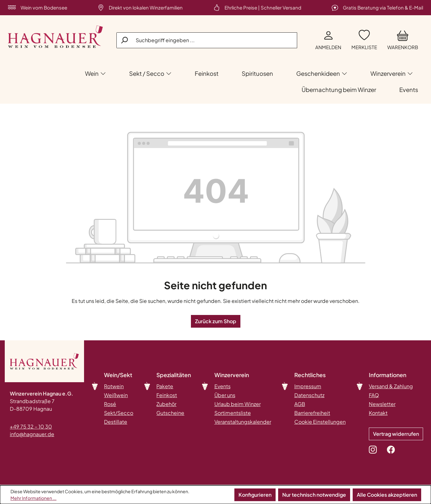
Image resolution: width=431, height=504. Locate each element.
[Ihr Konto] (328, 40)
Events (222, 386)
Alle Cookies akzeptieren (387, 495)
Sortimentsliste (233, 413)
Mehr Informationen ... (33, 498)
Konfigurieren (255, 495)
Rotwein (114, 386)
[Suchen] (125, 40)
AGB (300, 404)
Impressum (308, 386)
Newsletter (382, 404)
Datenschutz (309, 395)
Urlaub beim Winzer (238, 404)
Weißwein (116, 395)
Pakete (165, 386)
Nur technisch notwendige (314, 495)
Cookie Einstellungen (320, 422)
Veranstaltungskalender (243, 422)
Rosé (110, 404)
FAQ (374, 395)
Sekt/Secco (119, 413)
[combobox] (207, 40)
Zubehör (166, 404)
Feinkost (167, 395)
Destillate (116, 422)
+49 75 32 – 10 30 (31, 426)
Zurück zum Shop (216, 321)
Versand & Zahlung (391, 386)
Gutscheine (170, 413)
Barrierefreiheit (312, 413)
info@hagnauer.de (32, 434)
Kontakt (378, 413)
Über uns (225, 395)
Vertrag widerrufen (396, 434)
